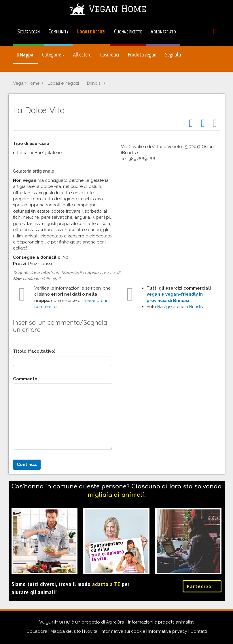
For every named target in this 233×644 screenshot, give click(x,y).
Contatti (199, 631)
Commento (25, 379)
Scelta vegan (29, 31)
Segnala (173, 55)
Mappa (25, 55)
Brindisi (94, 83)
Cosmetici (110, 55)
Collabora (37, 631)
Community (58, 31)
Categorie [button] (53, 55)
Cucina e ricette (128, 31)
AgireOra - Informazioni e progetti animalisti (150, 622)
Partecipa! (202, 586)
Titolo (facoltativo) (34, 351)
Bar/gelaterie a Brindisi (180, 307)
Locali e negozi (91, 31)
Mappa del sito (66, 631)
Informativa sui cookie (123, 631)
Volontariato (163, 31)
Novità (91, 631)
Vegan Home (26, 83)
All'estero (82, 55)
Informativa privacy (168, 631)
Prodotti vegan (142, 55)
